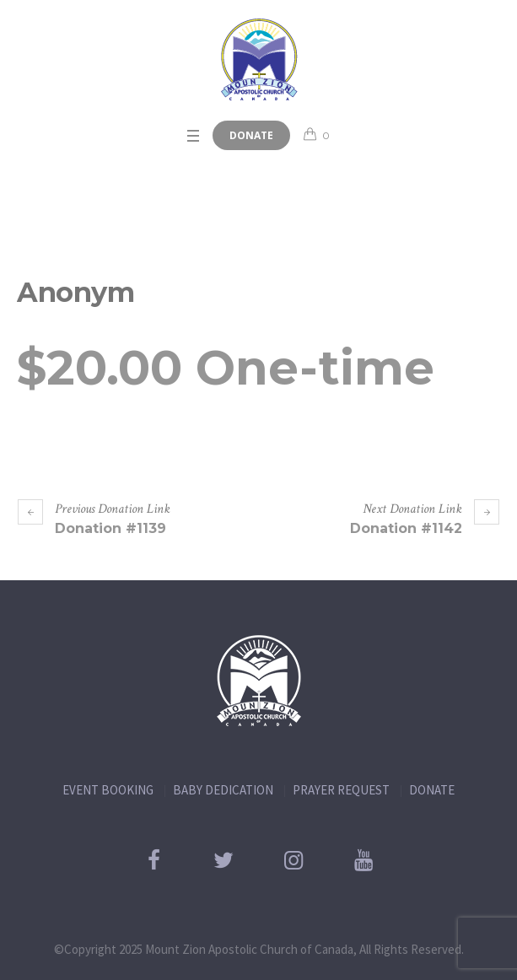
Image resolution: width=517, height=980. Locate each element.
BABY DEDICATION (223, 790)
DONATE (432, 790)
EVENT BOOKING (108, 790)
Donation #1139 (110, 528)
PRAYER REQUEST (341, 790)
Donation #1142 (406, 528)
